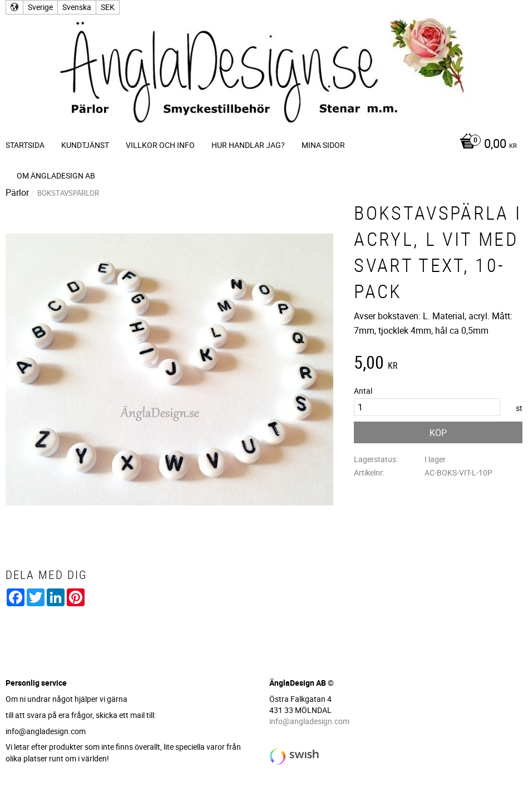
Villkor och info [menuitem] (160, 145)
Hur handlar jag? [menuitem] (248, 145)
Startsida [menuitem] (25, 145)
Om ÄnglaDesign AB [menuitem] (56, 175)
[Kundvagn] (485, 145)
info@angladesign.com (309, 721)
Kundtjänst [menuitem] (85, 145)
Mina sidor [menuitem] (323, 145)
